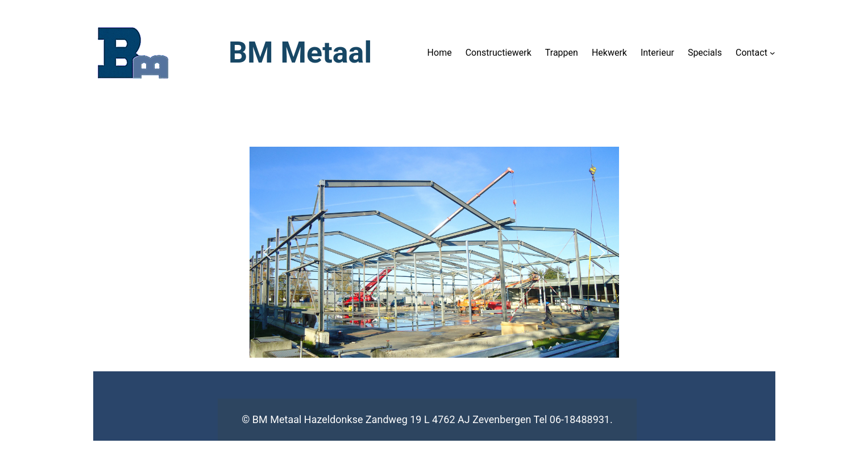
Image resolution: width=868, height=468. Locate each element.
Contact (751, 53)
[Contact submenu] (773, 53)
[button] (267, 252)
